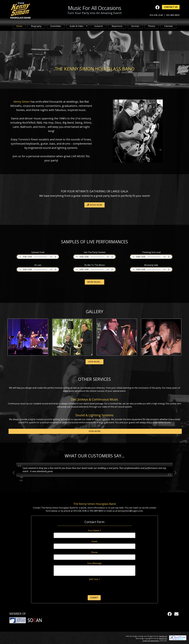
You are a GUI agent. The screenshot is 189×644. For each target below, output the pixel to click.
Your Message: (95, 563)
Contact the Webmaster (151, 641)
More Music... (94, 282)
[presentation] (94, 586)
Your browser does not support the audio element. (38, 257)
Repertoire (117, 26)
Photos (152, 26)
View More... (94, 362)
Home (19, 26)
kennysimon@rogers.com (130, 511)
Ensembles (56, 26)
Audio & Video (77, 26)
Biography (36, 26)
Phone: (94, 552)
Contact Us (171, 7)
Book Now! (94, 205)
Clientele (168, 26)
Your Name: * (95, 531)
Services (135, 26)
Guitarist (99, 26)
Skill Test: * (94, 579)
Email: (95, 541)
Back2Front (163, 636)
